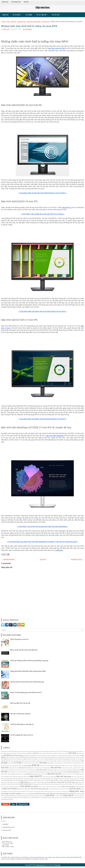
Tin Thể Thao (57, 14)
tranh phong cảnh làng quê (21, 796)
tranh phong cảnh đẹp (8, 796)
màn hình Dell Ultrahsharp (37, 772)
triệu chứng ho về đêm (16, 798)
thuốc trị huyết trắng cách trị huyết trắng (40, 792)
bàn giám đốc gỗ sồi (20, 751)
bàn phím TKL (15, 753)
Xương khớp (10, 799)
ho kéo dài (63, 761)
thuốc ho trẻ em (8, 792)
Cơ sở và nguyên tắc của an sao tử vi (22, 735)
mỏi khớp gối (47, 780)
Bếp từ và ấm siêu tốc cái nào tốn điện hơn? (24, 650)
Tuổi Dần (31, 798)
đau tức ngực (15, 759)
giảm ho (35, 761)
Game (43, 759)
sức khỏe (34, 787)
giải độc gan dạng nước (15, 761)
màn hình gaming (72, 772)
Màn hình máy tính (54, 774)
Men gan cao (39, 780)
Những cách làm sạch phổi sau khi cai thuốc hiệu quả (27, 682)
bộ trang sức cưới (28, 755)
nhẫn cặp (7, 782)
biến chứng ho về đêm (62, 753)
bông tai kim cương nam (49, 755)
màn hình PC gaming (49, 777)
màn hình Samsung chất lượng (12, 779)
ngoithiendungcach (76, 780)
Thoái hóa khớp (53, 789)
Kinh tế (35, 765)
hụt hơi (55, 763)
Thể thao (59, 787)
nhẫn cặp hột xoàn (15, 782)
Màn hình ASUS (41, 770)
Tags (13, 804)
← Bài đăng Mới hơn (8, 559)
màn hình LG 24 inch (40, 774)
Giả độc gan (81, 759)
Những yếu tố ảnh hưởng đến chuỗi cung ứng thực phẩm (28, 671)
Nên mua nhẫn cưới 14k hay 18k (20, 703)
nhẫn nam (64, 782)
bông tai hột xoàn (38, 755)
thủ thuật (60, 789)
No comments (27, 29)
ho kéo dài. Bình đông (71, 761)
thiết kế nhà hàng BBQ (24, 789)
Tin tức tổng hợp (43, 14)
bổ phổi (7, 755)
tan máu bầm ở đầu (44, 787)
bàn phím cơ (81, 751)
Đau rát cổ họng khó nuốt (77, 757)
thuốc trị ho (25, 792)
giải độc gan (5, 761)
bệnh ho (36, 753)
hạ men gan (50, 761)
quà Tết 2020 (74, 784)
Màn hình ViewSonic (16, 780)
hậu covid (57, 761)
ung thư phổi (51, 798)
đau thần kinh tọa (6, 759)
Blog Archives (23, 804)
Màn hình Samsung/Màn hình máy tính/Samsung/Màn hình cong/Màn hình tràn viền (44, 779)
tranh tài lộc (50, 796)
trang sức (74, 791)
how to (34, 763)
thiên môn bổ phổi (10, 789)
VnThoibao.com (16, 2)
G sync (40, 759)
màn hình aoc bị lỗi (19, 770)
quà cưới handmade (44, 784)
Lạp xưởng (5, 845)
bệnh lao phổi (52, 753)
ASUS (13, 751)
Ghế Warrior (74, 759)
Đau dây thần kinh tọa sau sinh (37, 757)
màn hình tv (77, 779)
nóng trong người (14, 784)
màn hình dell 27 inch (13, 772)
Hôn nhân (43, 763)
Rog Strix (80, 784)
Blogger (58, 865)
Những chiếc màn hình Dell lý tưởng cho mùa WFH (29, 26)
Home (4, 22)
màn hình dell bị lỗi (25, 772)
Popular (5, 804)
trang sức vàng (25, 794)
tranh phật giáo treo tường (65, 794)
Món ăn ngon (54, 780)
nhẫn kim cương (56, 782)
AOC (10, 751)
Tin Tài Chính (18, 14)
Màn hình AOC (56, 768)
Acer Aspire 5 (5, 751)
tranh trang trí (68, 796)
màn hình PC (45, 22)
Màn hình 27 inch (25, 768)
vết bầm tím (58, 798)
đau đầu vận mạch (65, 757)
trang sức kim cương (12, 794)
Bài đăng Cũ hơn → (77, 559)
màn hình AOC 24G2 (78, 768)
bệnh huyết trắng (44, 753)
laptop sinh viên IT (79, 766)
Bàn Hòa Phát (43, 751)
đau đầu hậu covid (55, 757)
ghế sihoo (67, 759)
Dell (8, 22)
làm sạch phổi (43, 766)
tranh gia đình (35, 794)
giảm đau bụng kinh (27, 761)
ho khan (80, 761)
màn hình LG (30, 774)
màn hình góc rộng (20, 774)
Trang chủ (5, 2)
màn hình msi (25, 777)
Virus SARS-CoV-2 (66, 798)
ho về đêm (18, 763)
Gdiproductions (42, 7)
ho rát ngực (11, 763)
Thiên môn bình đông (68, 787)
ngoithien (67, 780)
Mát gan (24, 780)
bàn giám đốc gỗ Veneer (33, 751)
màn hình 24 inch (14, 768)
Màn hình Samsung (63, 777)
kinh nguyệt (28, 766)
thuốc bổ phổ (66, 789)
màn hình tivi (70, 779)
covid (69, 755)
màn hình (13, 22)
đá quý (27, 757)
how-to (38, 763)
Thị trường (29, 15)
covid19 (78, 755)
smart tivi (17, 787)
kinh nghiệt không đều (18, 766)
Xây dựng (74, 798)
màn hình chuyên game (73, 770)
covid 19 (73, 755)
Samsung (12, 787)
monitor (61, 780)
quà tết (68, 784)
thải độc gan (53, 787)
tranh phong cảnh (79, 794)
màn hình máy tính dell (34, 22)
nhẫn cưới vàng (45, 782)
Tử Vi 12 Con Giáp (8, 843)
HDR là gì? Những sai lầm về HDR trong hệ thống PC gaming (29, 661)
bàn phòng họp (24, 753)
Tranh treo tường (78, 796)
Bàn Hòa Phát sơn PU (53, 751)
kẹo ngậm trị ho (61, 763)
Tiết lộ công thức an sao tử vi (19, 639)
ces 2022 (59, 755)
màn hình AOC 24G (67, 768)
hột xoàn (50, 763)
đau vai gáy (23, 759)
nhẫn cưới (24, 782)
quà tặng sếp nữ (62, 784)
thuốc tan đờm (17, 792)
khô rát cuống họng (6, 766)
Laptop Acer (51, 766)
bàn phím (74, 751)
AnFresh (26, 2)
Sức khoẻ (25, 786)
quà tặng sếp (54, 784)
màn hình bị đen (61, 770)
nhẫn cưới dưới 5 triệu (34, 782)
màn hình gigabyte (10, 774)
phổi (32, 784)
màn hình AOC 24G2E (7, 770)
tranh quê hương (41, 796)
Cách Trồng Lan (7, 842)
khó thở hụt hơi (80, 763)
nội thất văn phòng (25, 784)
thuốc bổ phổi (75, 789)
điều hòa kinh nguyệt (32, 759)
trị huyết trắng (6, 798)
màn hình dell (21, 22)
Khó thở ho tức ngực (70, 763)
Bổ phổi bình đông (16, 755)
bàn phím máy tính (6, 753)
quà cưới (36, 784)
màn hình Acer (35, 768)
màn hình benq (52, 770)
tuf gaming (26, 798)
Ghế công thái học (51, 759)
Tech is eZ (6, 29)
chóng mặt (65, 755)
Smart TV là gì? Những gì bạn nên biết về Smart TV (26, 692)
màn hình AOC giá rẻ (30, 770)
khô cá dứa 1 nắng (8, 847)
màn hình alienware (45, 768)
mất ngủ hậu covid (31, 780)
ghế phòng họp (60, 759)
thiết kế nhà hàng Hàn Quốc (40, 789)
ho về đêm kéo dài (27, 763)
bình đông (72, 753)
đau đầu (48, 757)
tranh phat (42, 794)
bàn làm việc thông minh (65, 751)
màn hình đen (62, 772)
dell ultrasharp (11, 757)
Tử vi (35, 798)
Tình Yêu (58, 792)
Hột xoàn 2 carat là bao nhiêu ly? (20, 714)
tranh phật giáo (51, 794)
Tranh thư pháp (59, 796)
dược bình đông (20, 757)
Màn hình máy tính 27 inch (69, 774)
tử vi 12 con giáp (42, 798)
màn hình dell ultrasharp (51, 772)
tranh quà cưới (33, 796)
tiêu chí (53, 792)
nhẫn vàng (71, 782)
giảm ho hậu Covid (42, 761)
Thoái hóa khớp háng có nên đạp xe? (22, 724)
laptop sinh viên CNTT (68, 766)
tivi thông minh (65, 792)
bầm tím (31, 753)
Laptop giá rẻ (58, 766)
